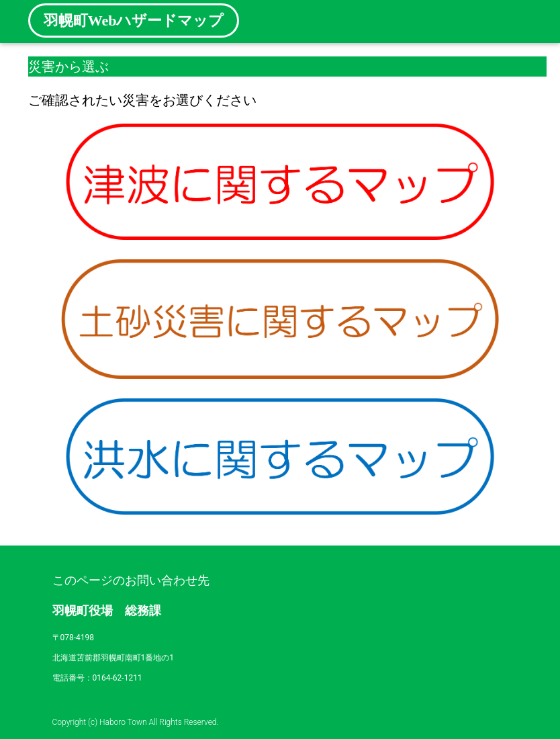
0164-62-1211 (118, 678)
